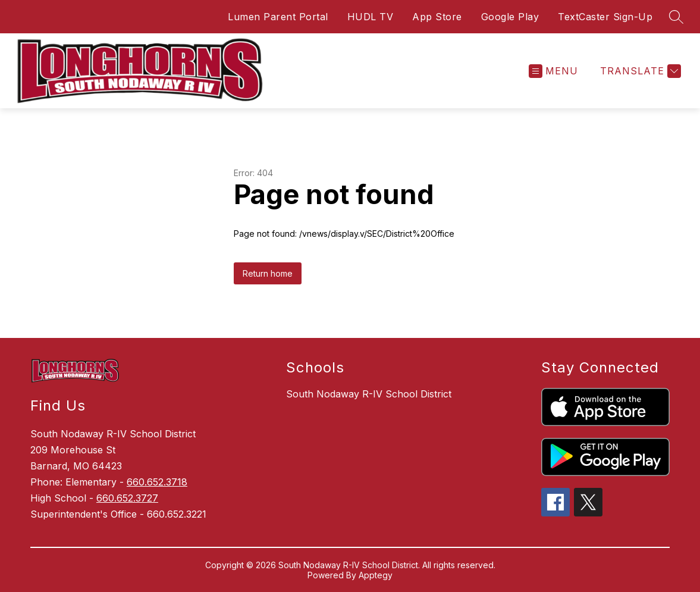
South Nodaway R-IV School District (369, 394)
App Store (437, 17)
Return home (268, 273)
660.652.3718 (157, 482)
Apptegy (376, 575)
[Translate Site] (639, 71)
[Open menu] (553, 71)
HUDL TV (371, 17)
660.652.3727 (127, 498)
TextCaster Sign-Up (605, 17)
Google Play (510, 17)
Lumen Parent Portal (278, 17)
